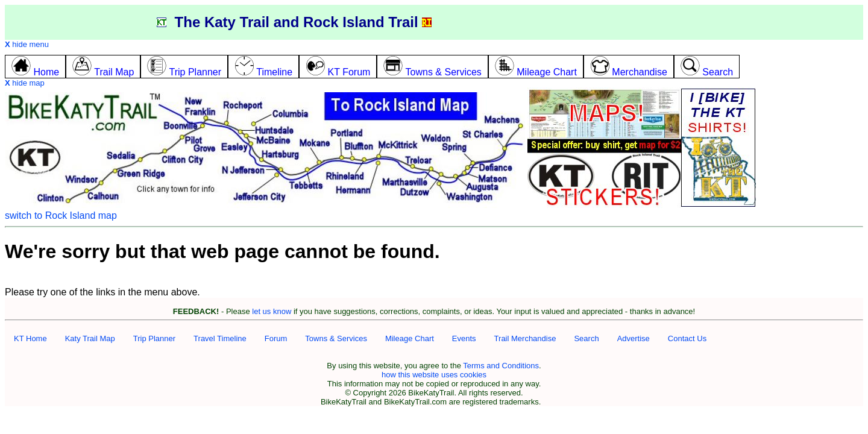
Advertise (634, 338)
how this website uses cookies (434, 375)
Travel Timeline (220, 338)
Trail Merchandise (525, 338)
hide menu (27, 44)
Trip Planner (154, 338)
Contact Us (687, 338)
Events (464, 338)
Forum (276, 338)
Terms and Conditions (501, 366)
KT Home (30, 338)
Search (586, 338)
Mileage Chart (410, 338)
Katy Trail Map (90, 338)
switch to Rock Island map (61, 215)
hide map (25, 83)
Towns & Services (336, 338)
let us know (272, 311)
